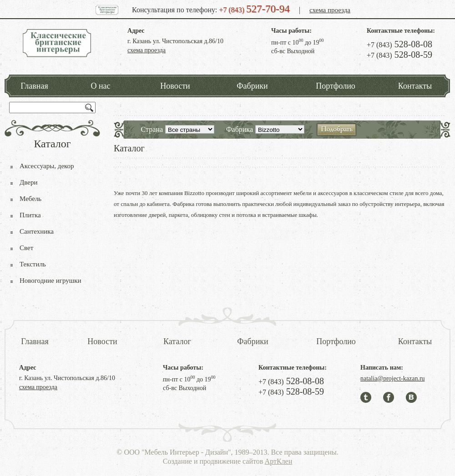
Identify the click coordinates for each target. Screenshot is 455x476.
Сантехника (37, 231)
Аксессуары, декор (47, 166)
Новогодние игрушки (51, 281)
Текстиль (33, 264)
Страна (152, 129)
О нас (100, 86)
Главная (34, 86)
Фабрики (252, 86)
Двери (28, 182)
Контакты (415, 86)
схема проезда (330, 10)
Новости (175, 86)
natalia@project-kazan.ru (393, 378)
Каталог (177, 341)
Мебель (30, 199)
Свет (26, 248)
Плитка (30, 215)
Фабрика (240, 129)
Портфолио (336, 86)
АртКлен (279, 461)
